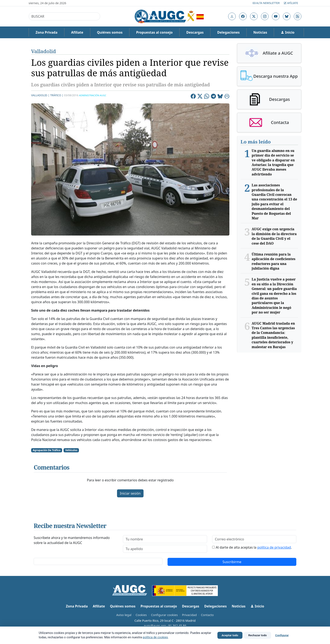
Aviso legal (124, 615)
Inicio (288, 32)
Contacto (207, 615)
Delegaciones (228, 32)
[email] (254, 539)
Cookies (141, 615)
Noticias (260, 32)
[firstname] (165, 539)
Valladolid (44, 51)
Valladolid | (40, 95)
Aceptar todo (230, 635)
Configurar (282, 635)
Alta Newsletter (267, 3)
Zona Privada (47, 32)
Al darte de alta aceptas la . (254, 547)
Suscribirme (232, 562)
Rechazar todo (258, 635)
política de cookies (155, 637)
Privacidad (189, 615)
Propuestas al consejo (154, 32)
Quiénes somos (110, 32)
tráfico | (57, 95)
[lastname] (165, 549)
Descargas (195, 32)
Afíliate (291, 3)
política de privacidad (274, 547)
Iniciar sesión (130, 493)
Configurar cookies (164, 615)
